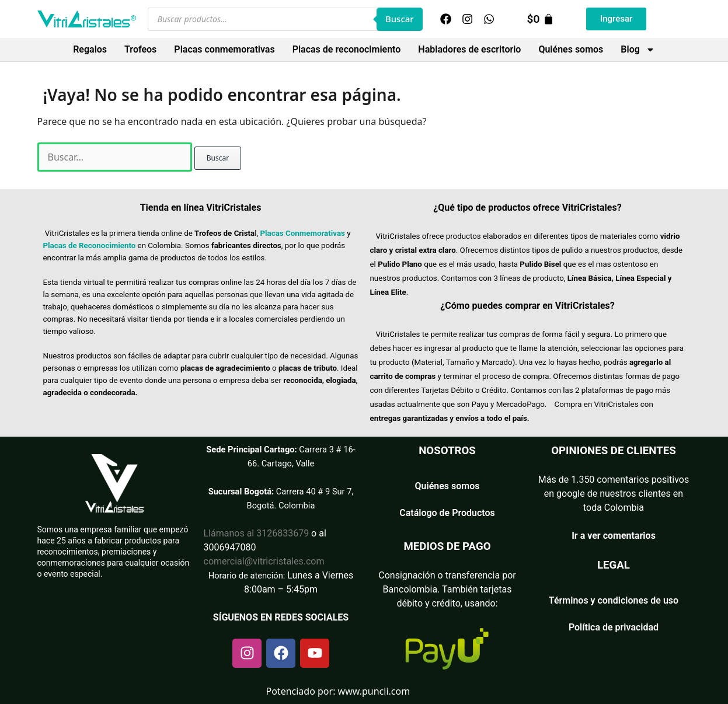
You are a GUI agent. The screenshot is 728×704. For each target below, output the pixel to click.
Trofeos (140, 49)
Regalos (90, 49)
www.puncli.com (374, 691)
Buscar (400, 19)
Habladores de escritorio (469, 49)
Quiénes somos (571, 49)
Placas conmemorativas (224, 49)
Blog (638, 50)
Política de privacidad (614, 627)
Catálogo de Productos (447, 513)
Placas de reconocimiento (347, 49)
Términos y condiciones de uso (614, 600)
